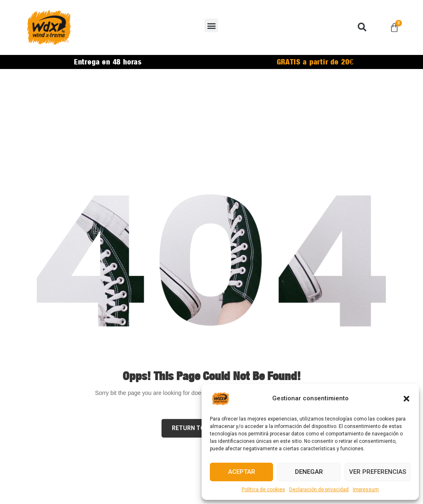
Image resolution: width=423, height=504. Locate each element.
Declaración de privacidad (319, 490)
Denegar (309, 472)
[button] (406, 399)
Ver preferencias (378, 472)
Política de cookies (263, 490)
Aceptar (242, 472)
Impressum (366, 490)
